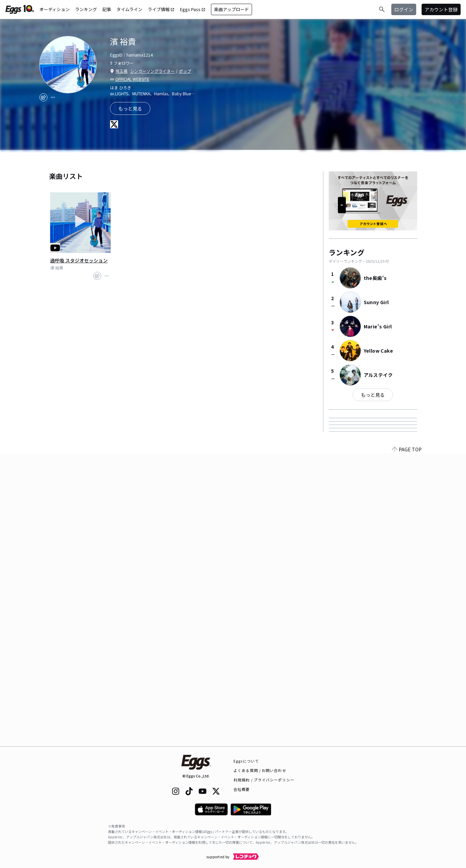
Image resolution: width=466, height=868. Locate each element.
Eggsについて (246, 761)
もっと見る (373, 395)
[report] (53, 97)
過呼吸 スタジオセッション (79, 260)
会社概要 (242, 789)
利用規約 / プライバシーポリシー (264, 780)
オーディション (55, 9)
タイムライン (129, 9)
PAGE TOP (407, 742)
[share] (43, 97)
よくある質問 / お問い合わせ (260, 770)
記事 (107, 9)
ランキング (86, 9)
